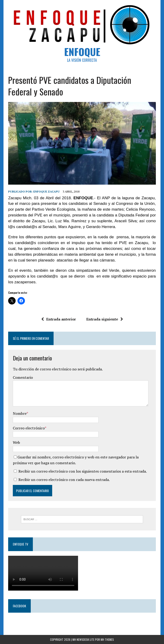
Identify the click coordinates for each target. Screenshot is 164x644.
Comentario (23, 377)
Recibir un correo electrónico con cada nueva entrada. (64, 480)
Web (16, 442)
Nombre (20, 413)
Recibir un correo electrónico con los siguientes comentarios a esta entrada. (83, 471)
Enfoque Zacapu (46, 191)
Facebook (19, 606)
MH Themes (107, 639)
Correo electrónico (29, 428)
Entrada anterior (59, 319)
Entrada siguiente (105, 319)
